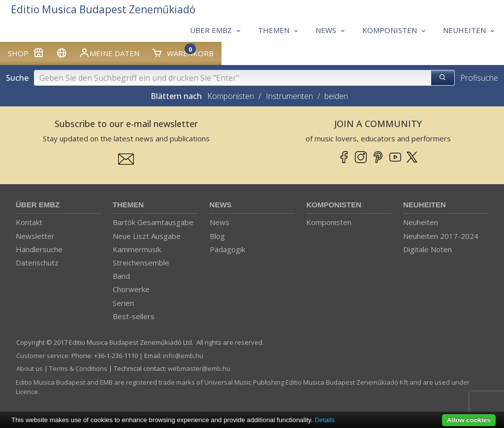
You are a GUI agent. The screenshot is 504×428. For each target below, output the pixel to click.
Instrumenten (289, 96)
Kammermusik (137, 249)
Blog (217, 236)
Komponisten (231, 96)
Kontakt (29, 222)
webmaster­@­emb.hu (199, 368)
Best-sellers (134, 316)
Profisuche (479, 78)
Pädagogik (227, 249)
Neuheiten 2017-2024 (441, 236)
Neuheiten (425, 205)
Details (325, 420)
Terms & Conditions (78, 368)
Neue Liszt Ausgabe (147, 236)
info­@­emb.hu (183, 356)
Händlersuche (39, 249)
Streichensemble (141, 263)
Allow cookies (469, 420)
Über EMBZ (38, 205)
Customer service (42, 356)
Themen (128, 205)
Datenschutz (37, 263)
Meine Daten (109, 53)
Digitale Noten (427, 249)
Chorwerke (131, 289)
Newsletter (35, 236)
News (221, 205)
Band (121, 276)
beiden (336, 96)
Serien (123, 303)
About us (30, 368)
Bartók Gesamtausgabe (153, 222)
